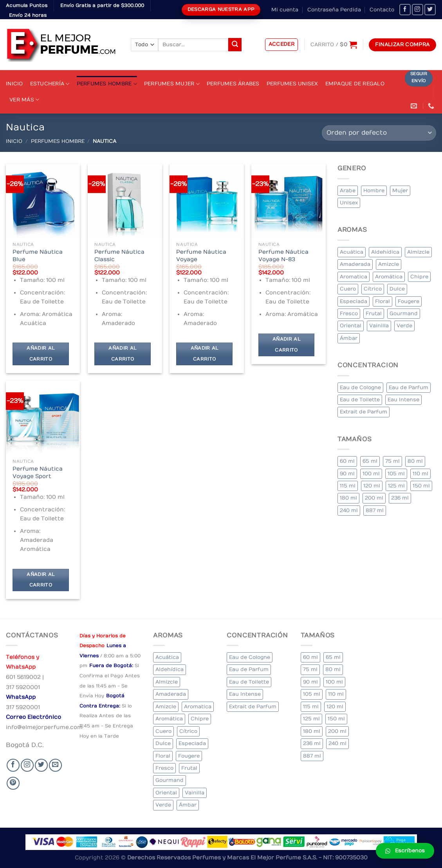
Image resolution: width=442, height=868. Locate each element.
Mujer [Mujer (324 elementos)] (400, 190)
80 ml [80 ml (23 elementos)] (415, 461)
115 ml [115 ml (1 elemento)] (348, 486)
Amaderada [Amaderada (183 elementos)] (355, 264)
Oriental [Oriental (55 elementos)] (351, 326)
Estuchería (50, 84)
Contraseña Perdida (334, 10)
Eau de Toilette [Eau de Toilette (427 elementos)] (360, 400)
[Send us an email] (55, 765)
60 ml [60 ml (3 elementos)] (347, 461)
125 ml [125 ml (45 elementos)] (396, 486)
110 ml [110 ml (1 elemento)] (420, 474)
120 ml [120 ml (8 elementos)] (372, 486)
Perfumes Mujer (172, 84)
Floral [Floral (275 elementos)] (382, 301)
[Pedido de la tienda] (379, 133)
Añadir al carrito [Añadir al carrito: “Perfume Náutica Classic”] (122, 354)
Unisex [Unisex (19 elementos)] (349, 203)
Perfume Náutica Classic (119, 256)
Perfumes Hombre (107, 84)
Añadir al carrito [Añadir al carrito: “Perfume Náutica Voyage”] (205, 354)
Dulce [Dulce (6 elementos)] (397, 289)
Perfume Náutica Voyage (201, 256)
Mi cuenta (285, 10)
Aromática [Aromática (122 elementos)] (389, 277)
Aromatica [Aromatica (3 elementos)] (354, 277)
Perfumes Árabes (233, 84)
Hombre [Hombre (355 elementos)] (374, 190)
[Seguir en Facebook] (405, 10)
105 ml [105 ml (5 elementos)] (396, 474)
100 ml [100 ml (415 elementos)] (371, 474)
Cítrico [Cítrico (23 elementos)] (373, 289)
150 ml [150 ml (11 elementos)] (421, 486)
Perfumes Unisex (292, 84)
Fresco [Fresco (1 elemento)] (349, 313)
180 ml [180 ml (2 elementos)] (348, 498)
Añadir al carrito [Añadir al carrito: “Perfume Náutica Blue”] (41, 354)
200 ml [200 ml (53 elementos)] (374, 498)
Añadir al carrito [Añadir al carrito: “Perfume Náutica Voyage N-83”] (286, 345)
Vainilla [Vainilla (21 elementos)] (379, 326)
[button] (405, 851)
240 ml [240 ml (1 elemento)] (349, 510)
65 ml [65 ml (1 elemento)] (370, 461)
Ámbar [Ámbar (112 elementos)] (349, 338)
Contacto (382, 10)
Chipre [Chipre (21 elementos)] (419, 277)
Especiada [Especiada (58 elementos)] (354, 301)
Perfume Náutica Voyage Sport (38, 473)
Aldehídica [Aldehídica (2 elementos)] (385, 252)
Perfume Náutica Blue (38, 256)
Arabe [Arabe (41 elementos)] (348, 190)
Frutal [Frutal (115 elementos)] (374, 313)
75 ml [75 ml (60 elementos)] (392, 461)
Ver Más (24, 100)
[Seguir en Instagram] (418, 10)
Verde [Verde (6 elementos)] (404, 326)
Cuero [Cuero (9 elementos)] (348, 289)
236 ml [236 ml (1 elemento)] (400, 498)
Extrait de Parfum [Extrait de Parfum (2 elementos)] (364, 412)
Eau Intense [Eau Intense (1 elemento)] (403, 400)
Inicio (14, 84)
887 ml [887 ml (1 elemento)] (375, 510)
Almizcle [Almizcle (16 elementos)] (418, 252)
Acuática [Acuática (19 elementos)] (352, 252)
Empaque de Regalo (355, 84)
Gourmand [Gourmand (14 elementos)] (404, 313)
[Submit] (235, 45)
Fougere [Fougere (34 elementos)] (409, 301)
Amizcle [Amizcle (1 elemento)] (389, 264)
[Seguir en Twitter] (430, 10)
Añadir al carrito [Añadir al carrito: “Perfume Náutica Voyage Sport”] (41, 580)
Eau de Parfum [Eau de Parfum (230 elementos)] (409, 387)
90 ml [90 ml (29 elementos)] (347, 474)
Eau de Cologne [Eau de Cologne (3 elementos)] (360, 387)
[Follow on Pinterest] (13, 783)
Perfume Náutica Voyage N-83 (283, 256)
